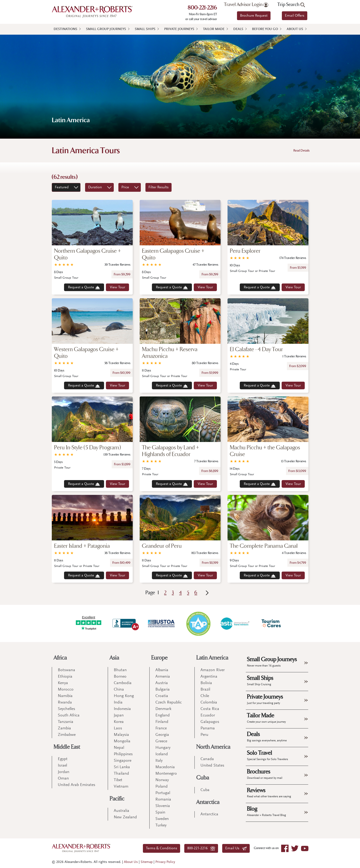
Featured (62, 187)
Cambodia (123, 683)
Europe (159, 658)
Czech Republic (169, 703)
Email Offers (295, 16)
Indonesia (122, 709)
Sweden (162, 819)
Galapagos (210, 722)
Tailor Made (214, 29)
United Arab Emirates (77, 785)
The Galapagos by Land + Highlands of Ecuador (171, 451)
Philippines (123, 754)
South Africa (69, 716)
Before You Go (265, 29)
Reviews (269, 793)
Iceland (162, 754)
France (161, 728)
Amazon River (213, 670)
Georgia (162, 735)
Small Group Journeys (106, 29)
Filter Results (158, 187)
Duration (95, 187)
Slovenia (163, 806)
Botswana (66, 670)
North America (213, 747)
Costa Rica (210, 709)
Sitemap (147, 862)
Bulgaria (163, 690)
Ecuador (208, 716)
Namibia (65, 696)
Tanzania (66, 722)
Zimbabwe (67, 735)
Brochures (265, 774)
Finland (162, 722)
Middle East (67, 747)
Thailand (121, 774)
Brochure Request (254, 16)
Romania (163, 800)
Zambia (64, 728)
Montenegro (166, 774)
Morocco (66, 690)
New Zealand (125, 817)
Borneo (120, 677)
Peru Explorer (245, 251)
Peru (204, 735)
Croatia (162, 696)
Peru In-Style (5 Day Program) (88, 448)
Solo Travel (268, 755)
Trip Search (291, 5)
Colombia (209, 703)
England (163, 716)
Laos (118, 728)
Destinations (65, 29)
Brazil (205, 690)
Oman (63, 779)
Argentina (209, 677)
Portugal (163, 793)
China (119, 690)
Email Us (236, 848)
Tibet (118, 780)
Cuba (203, 778)
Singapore (123, 761)
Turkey (161, 825)
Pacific (117, 799)
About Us (295, 29)
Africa (60, 658)
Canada (207, 759)
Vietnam (121, 787)
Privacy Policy (165, 862)
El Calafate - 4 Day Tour (256, 349)
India (118, 703)
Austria (162, 683)
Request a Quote (84, 287)
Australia (122, 811)
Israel (62, 766)
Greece (161, 741)
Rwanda (65, 703)
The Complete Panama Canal (264, 546)
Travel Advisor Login (246, 5)
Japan (119, 716)
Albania (162, 670)
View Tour (117, 287)
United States (212, 766)
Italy (159, 761)
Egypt (63, 759)
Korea (119, 722)
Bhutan (120, 670)
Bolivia (206, 683)
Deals (238, 29)
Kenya (63, 683)
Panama (208, 728)
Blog (266, 811)
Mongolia (122, 741)
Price (125, 187)
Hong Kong (124, 696)
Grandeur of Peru (162, 546)
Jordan (64, 772)
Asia (114, 658)
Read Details (302, 151)
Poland (162, 787)
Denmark (163, 709)
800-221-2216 (202, 8)
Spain (160, 813)
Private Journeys (179, 29)
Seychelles (66, 709)
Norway (162, 780)
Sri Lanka (122, 767)
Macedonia (165, 767)
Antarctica (208, 802)
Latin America (212, 658)
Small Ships (145, 29)
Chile (205, 696)
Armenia (163, 677)
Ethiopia (65, 677)
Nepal (119, 748)
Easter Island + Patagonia (82, 546)
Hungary (163, 748)
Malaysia (121, 735)
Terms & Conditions (162, 848)
